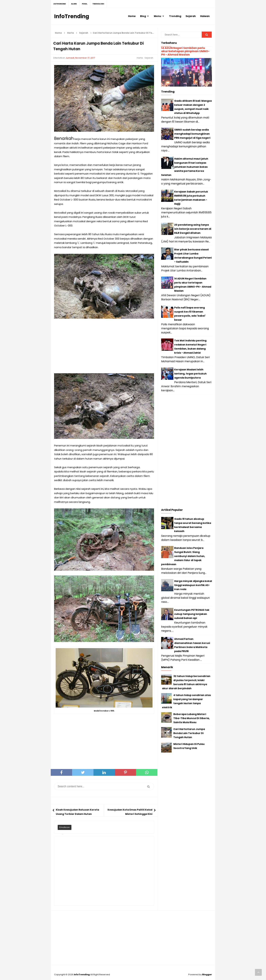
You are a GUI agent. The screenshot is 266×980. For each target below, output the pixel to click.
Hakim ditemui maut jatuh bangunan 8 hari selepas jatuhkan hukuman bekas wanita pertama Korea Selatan (185, 167)
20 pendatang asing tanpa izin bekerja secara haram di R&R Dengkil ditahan (193, 229)
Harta (140, 58)
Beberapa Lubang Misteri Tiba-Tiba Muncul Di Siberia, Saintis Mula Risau (192, 718)
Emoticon (65, 827)
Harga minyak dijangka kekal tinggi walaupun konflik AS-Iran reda (193, 585)
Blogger (207, 974)
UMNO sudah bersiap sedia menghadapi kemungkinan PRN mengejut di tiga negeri (192, 134)
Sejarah (149, 58)
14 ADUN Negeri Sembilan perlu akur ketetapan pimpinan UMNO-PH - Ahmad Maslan (185, 51)
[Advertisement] (104, 346)
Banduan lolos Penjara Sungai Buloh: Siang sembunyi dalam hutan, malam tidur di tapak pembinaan (183, 556)
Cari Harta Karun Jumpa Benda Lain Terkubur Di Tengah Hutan (189, 733)
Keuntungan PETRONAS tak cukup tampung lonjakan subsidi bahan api (192, 614)
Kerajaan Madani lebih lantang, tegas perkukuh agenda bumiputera (190, 374)
